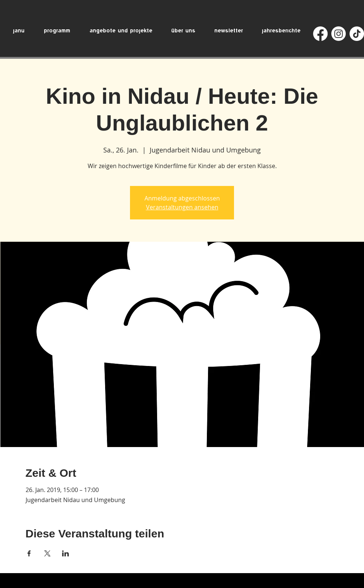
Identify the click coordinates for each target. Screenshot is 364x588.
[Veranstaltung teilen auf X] (47, 553)
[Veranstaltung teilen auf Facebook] (29, 553)
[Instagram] (339, 34)
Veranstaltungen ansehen (182, 207)
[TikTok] (357, 34)
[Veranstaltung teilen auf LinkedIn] (66, 553)
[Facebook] (320, 34)
